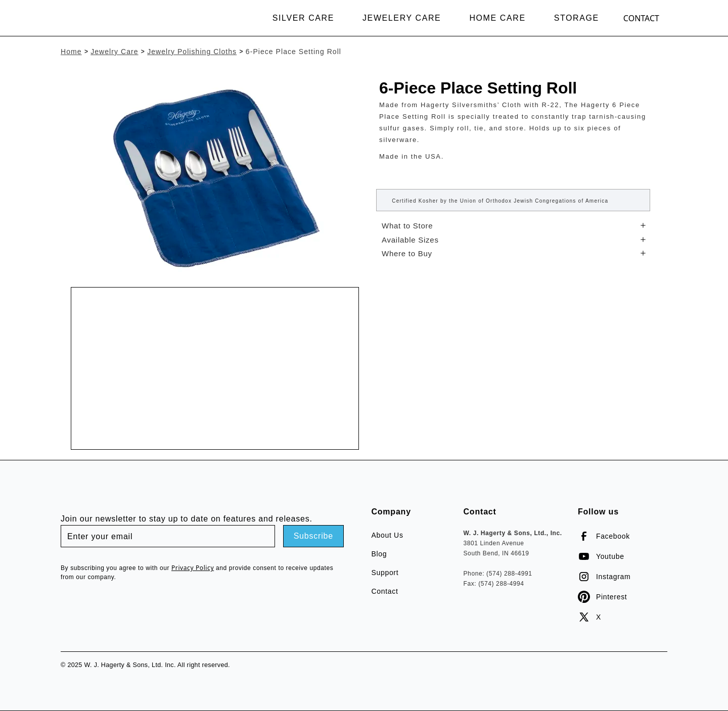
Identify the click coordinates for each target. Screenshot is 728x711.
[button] (305, 18)
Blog (379, 554)
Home (71, 52)
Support (385, 573)
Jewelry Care (114, 52)
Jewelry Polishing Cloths (192, 52)
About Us (387, 535)
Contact (641, 18)
